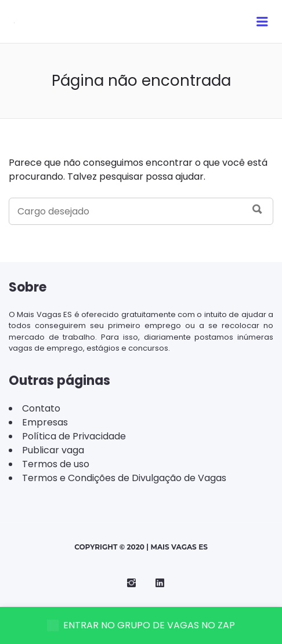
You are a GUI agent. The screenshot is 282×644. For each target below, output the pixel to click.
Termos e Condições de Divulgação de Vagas (124, 478)
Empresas (45, 422)
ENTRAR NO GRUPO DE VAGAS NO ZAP (141, 625)
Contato (41, 408)
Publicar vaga (53, 450)
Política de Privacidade (74, 436)
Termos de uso (56, 464)
